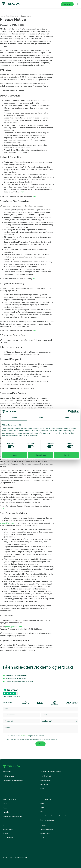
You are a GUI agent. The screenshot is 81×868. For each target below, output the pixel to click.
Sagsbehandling (46, 781)
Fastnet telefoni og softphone (13, 781)
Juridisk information (12, 16)
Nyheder (6, 812)
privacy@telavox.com (9, 523)
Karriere (6, 808)
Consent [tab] (14, 417)
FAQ (42, 812)
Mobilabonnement (9, 776)
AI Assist (6, 834)
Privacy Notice (25, 736)
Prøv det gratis (8, 838)
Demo (43, 789)
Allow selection (40, 455)
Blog (42, 804)
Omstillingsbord (46, 776)
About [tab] (67, 417)
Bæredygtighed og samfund (13, 817)
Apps (42, 808)
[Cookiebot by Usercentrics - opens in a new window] (70, 412)
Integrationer (45, 785)
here (23, 192)
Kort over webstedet (47, 820)
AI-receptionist (8, 830)
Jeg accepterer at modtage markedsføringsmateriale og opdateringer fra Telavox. (32, 739)
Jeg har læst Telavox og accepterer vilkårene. (26, 736)
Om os (5, 804)
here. (35, 279)
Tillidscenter (45, 838)
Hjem (2, 16)
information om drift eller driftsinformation (54, 816)
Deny (15, 455)
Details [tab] (40, 417)
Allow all (66, 455)
